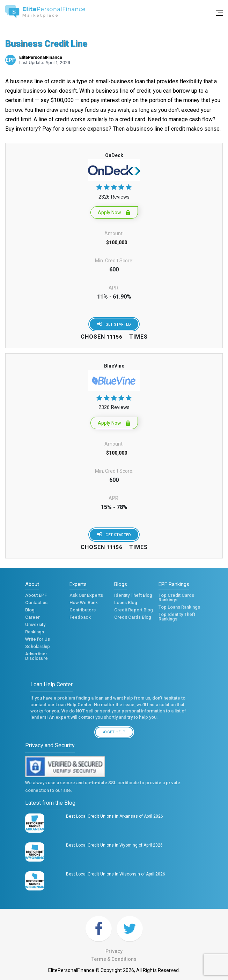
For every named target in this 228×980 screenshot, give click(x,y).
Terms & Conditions (114, 959)
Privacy (114, 951)
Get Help (114, 732)
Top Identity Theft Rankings (177, 617)
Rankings (35, 633)
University (35, 626)
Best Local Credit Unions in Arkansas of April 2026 (115, 816)
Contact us (36, 604)
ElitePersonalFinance (41, 57)
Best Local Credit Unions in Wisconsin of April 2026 (116, 874)
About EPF (36, 597)
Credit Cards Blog (133, 619)
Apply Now (114, 213)
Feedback (80, 619)
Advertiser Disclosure (36, 656)
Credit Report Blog (134, 611)
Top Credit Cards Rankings (176, 598)
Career (32, 619)
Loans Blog (126, 604)
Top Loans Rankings (179, 608)
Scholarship (38, 648)
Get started (114, 324)
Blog (30, 611)
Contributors (83, 611)
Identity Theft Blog (133, 597)
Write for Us (38, 641)
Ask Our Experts (86, 597)
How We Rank (84, 604)
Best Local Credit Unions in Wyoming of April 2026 (114, 845)
